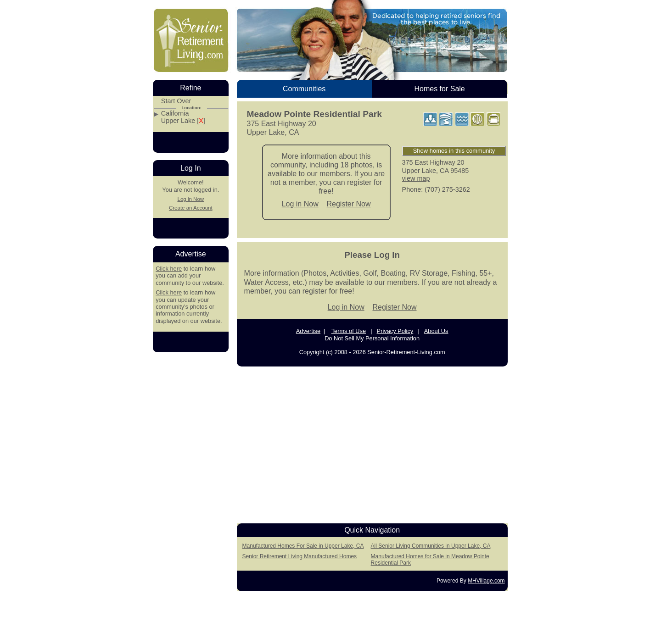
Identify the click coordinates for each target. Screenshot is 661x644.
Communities (304, 89)
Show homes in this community (454, 151)
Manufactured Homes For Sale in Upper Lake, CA (303, 546)
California (175, 114)
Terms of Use (349, 331)
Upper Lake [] (183, 121)
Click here (169, 269)
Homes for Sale (439, 89)
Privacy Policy (395, 331)
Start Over (176, 101)
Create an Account (191, 208)
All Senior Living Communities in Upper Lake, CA (431, 546)
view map (416, 178)
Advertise (308, 331)
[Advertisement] (372, 442)
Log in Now (300, 204)
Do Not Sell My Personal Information (372, 338)
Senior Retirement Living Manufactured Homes (300, 556)
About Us (436, 331)
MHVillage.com (486, 581)
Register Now (349, 204)
